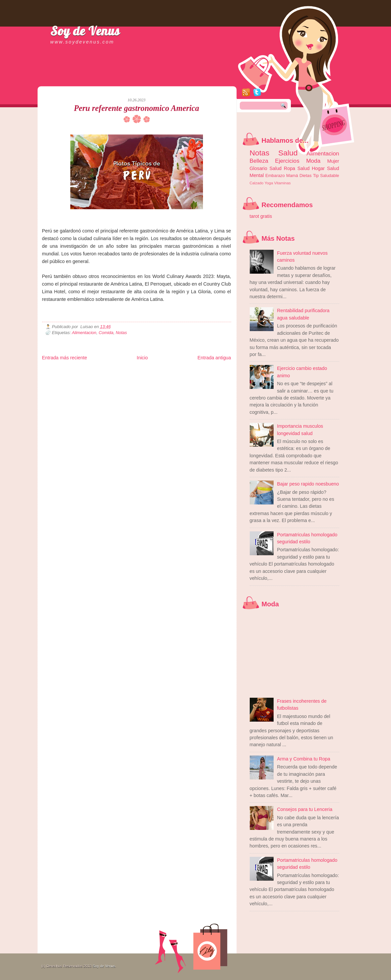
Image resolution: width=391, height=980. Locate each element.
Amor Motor (217, 381)
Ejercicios (287, 161)
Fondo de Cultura (180, 370)
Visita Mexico (155, 381)
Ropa (290, 168)
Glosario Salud (266, 168)
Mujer (333, 161)
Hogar (318, 168)
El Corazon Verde (178, 381)
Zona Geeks (202, 370)
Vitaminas (283, 183)
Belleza (259, 161)
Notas (121, 333)
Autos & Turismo (203, 376)
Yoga (269, 183)
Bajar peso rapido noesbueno (308, 484)
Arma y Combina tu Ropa (304, 759)
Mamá (292, 176)
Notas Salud (274, 153)
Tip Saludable (326, 176)
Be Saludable (78, 370)
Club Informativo (154, 370)
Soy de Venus (85, 31)
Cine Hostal (157, 376)
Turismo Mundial (111, 381)
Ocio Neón (92, 376)
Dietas (305, 176)
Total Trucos (139, 376)
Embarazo (275, 176)
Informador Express (127, 370)
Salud (304, 168)
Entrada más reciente (65, 358)
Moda (313, 161)
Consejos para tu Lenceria (305, 809)
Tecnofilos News (71, 376)
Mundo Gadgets (178, 376)
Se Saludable (134, 381)
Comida (106, 333)
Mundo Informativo (84, 381)
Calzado (257, 183)
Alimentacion (84, 333)
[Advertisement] (120, 80)
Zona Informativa (55, 370)
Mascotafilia (61, 381)
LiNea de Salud (100, 370)
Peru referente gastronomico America (137, 108)
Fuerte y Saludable (115, 376)
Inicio (142, 358)
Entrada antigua (214, 358)
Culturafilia (200, 381)
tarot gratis (261, 216)
